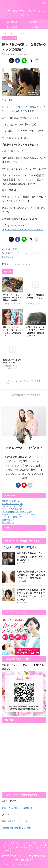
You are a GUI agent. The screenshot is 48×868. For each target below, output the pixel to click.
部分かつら (10, 257)
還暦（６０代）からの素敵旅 (17, 808)
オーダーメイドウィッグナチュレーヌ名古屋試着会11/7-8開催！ (12, 298)
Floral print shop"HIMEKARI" (17, 828)
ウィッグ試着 (40, 845)
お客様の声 (9, 253)
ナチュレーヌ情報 (11, 249)
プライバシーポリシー (36, 850)
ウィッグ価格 (12, 27)
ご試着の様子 (12, 22)
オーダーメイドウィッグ (23, 253)
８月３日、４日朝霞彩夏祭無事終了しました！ (35, 298)
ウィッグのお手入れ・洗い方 (26, 848)
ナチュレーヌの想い (31, 843)
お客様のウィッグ (36, 22)
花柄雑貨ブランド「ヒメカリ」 (18, 821)
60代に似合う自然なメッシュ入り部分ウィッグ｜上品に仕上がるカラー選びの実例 (31, 575)
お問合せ (36, 27)
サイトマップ (20, 850)
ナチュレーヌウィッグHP (12, 843)
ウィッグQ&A (8, 848)
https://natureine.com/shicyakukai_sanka (23, 230)
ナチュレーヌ (38, 253)
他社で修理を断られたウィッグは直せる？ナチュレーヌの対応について (31, 557)
